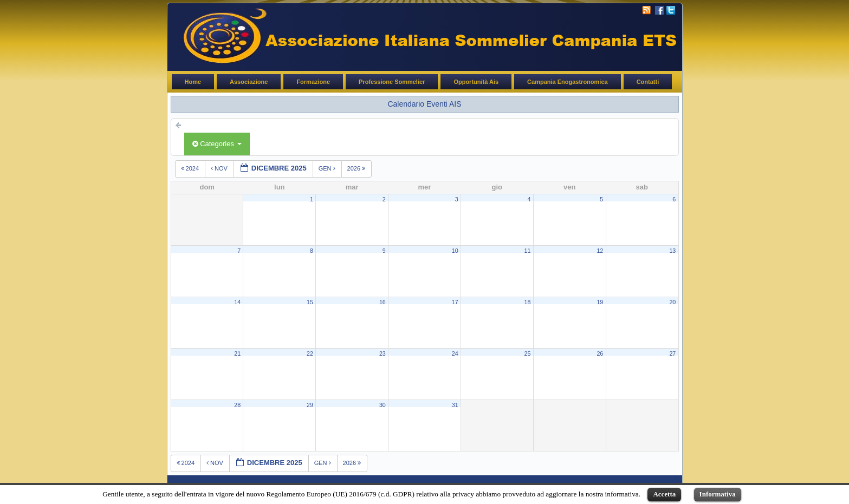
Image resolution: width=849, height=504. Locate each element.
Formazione (313, 82)
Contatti (648, 82)
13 (672, 251)
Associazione (249, 82)
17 (455, 302)
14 (237, 302)
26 (600, 354)
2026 (357, 168)
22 (310, 354)
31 (455, 405)
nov (220, 168)
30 (383, 405)
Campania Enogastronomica (568, 82)
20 (672, 302)
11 (528, 251)
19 (600, 302)
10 (455, 251)
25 (528, 354)
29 (310, 405)
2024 (191, 168)
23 (383, 354)
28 (237, 405)
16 (383, 302)
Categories (217, 144)
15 (310, 302)
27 (672, 354)
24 (455, 354)
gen (328, 168)
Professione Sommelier (392, 82)
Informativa (718, 494)
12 (600, 251)
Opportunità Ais (476, 82)
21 (237, 354)
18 (528, 302)
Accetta (664, 494)
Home (193, 82)
